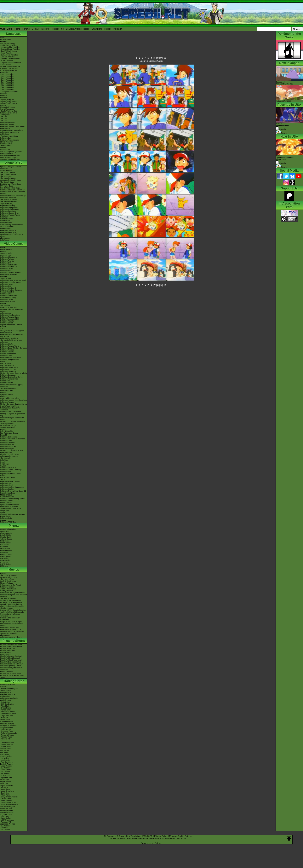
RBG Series (5, 541)
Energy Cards (6, 692)
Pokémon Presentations (9, 140)
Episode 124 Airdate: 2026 (285, 158)
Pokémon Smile (6, 294)
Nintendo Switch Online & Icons (12, 514)
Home (17, 29)
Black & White (6, 363)
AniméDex (4, 169)
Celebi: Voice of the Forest (10, 585)
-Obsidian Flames (7, 743)
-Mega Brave (5, 789)
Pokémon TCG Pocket (9, 275)
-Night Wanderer (7, 810)
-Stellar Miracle (6, 808)
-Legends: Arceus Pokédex (11, 63)
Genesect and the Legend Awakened (10, 615)
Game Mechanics (7, 109)
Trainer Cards (6, 691)
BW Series (4, 558)
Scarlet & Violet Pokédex (78, 29)
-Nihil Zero (4, 783)
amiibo (3, 512)
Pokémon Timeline (7, 123)
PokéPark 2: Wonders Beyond (12, 377)
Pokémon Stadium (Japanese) (12, 487)
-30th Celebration (7, 704)
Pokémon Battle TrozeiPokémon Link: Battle (13, 335)
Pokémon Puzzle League (10, 481)
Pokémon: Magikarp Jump (10, 315)
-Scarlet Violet (6, 747)
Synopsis (281, 163)
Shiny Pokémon (6, 203)
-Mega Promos (6, 766)
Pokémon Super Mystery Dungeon (14, 348)
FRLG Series (5, 549)
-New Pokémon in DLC (9, 157)
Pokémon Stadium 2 (8, 468)
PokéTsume (5, 240)
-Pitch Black (5, 706)
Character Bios (6, 171)
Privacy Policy (161, 836)
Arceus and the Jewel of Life (11, 602)
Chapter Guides (6, 537)
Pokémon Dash (6, 441)
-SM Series (5, 750)
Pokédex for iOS (7, 391)
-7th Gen (4, 121)
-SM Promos (5, 772)
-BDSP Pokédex (6, 61)
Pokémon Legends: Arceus (11, 282)
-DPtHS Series (6, 756)
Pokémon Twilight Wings (10, 209)
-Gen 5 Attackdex (7, 82)
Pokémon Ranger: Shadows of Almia (12, 419)
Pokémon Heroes (7, 587)
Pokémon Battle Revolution (11, 412)
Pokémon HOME (7, 284)
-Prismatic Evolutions (8, 725)
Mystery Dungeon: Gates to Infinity (14, 373)
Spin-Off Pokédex (7, 99)
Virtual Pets (5, 510)
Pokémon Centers (7, 124)
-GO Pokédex (6, 65)
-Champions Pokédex (9, 70)
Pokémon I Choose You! (10, 628)
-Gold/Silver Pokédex (8, 45)
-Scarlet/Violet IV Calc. (9, 111)
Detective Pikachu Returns (10, 273)
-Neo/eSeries (5, 760)
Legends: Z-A (5, 255)
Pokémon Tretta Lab (8, 369)
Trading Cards (14, 681)
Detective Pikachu (7, 321)
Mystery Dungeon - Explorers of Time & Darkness (12, 422)
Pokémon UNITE (7, 269)
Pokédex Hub (57, 29)
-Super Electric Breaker (9, 805)
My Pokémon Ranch (8, 425)
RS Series (4, 547)
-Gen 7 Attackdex (7, 86)
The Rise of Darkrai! (8, 599)
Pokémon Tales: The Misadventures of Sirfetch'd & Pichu (11, 234)
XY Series (4, 562)
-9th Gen (4, 117)
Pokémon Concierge (8, 230)
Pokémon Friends (7, 261)
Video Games (14, 244)
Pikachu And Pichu (7, 648)
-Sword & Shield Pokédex (10, 59)
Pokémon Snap (6, 483)
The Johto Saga (6, 176)
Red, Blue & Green (8, 477)
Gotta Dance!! (6, 654)
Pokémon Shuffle (7, 344)
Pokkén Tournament (8, 354)
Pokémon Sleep (6, 271)
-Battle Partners (6, 801)
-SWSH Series (6, 749)
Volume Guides (6, 539)
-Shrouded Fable (7, 731)
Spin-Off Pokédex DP (8, 101)
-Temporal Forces (7, 735)
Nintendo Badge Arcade (9, 360)
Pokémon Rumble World (10, 346)
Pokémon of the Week (9, 113)
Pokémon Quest (6, 323)
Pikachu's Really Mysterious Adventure (11, 669)
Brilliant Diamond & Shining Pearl (13, 280)
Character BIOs (6, 533)
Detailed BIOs (6, 535)
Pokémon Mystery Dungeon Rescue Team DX (11, 291)
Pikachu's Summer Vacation (11, 645)
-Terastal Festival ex (8, 803)
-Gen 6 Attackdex (7, 84)
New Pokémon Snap (8, 298)
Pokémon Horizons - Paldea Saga (13, 196)
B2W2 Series (5, 560)
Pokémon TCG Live (8, 302)
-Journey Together (7, 723)
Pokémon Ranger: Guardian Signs (13, 400)
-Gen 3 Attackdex (7, 78)
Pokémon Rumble (7, 402)
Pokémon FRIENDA (8, 522)
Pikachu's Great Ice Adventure (12, 664)
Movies (14, 570)
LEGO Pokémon (7, 142)
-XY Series (4, 752)
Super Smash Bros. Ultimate (11, 325)
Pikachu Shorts (14, 641)
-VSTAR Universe (7, 820)
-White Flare (5, 720)
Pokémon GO (6, 263)
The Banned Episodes (9, 201)
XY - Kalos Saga (7, 186)
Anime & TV (14, 163)
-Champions (5, 115)
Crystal (3, 466)
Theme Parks (5, 146)
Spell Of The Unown (8, 581)
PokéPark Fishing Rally (9, 456)
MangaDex (4, 531)
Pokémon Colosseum (9, 437)
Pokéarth (118, 29)
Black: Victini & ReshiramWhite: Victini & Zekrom (12, 607)
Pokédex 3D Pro (7, 383)
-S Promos (4, 828)
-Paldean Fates (6, 737)
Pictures (282, 133)
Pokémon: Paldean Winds (10, 215)
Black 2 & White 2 (7, 365)
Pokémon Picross (7, 350)
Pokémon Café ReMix (9, 265)
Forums (26, 29)
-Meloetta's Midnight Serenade (12, 612)
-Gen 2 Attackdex (7, 76)
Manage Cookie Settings (181, 836)
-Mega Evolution (6, 716)
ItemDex (3, 94)
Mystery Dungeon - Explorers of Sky (12, 415)
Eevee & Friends (7, 672)
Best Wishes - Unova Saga (11, 184)
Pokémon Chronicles (8, 198)
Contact (36, 29)
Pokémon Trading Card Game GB (13, 491)
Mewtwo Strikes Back (9, 577)
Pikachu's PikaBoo (7, 650)
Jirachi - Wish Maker (8, 589)
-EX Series (4, 758)
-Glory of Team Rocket (9, 797)
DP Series (4, 553)
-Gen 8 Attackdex (7, 88)
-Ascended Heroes (7, 712)
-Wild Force (5, 816)
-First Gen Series (7, 762)
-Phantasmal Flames (8, 714)
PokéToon (4, 217)
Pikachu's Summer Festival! (11, 656)
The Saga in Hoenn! (8, 178)
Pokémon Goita (6, 518)
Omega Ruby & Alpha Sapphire (12, 331)
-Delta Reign (5, 702)
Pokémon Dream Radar (9, 367)
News (2, 38)
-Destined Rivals (7, 721)
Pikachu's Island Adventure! (11, 660)
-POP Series (5, 776)
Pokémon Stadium (7, 489)
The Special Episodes (9, 200)
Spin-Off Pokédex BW (9, 103)
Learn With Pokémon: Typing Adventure (11, 386)
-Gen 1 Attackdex (7, 74)
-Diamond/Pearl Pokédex (10, 49)
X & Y (2, 329)
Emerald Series (6, 551)
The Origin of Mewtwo (9, 575)
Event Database (6, 153)
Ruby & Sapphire (7, 431)
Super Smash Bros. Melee (10, 474)
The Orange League (8, 174)
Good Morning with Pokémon (11, 225)
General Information (8, 529)
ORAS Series (5, 564)
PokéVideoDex (6, 223)
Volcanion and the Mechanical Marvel (12, 625)
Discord (45, 29)
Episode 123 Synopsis (282, 126)
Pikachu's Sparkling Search (11, 666)
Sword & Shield (6, 278)
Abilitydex (4, 97)
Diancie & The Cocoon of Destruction (10, 619)
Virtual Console (6, 503)
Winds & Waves (6, 249)
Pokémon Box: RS (7, 445)
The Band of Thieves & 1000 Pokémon (11, 341)
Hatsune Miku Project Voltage (12, 130)
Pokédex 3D (5, 381)
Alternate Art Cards (8, 694)
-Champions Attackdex (9, 92)
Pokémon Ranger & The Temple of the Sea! (14, 596)
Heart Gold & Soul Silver (10, 398)
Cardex (3, 105)
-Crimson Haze (6, 814)
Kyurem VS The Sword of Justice (13, 610)
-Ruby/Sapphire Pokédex (10, 47)
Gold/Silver (4, 464)
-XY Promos (5, 774)
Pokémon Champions (9, 257)
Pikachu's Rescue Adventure (11, 646)
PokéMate (4, 460)
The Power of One (7, 579)
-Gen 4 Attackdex (7, 80)
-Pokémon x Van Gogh (9, 136)
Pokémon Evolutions (8, 211)
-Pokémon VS (6, 822)
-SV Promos (5, 768)
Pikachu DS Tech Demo (9, 454)
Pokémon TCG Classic (9, 698)
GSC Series (5, 545)
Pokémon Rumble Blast (9, 379)
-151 (2, 741)
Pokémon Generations (9, 207)
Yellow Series (5, 543)
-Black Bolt (4, 718)
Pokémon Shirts (6, 144)
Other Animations (7, 227)
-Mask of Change (7, 812)
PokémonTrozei (6, 452)
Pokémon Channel (7, 443)
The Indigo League (7, 172)
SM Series (4, 566)
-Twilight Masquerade (9, 733)
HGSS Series (5, 556)
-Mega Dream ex (7, 785)
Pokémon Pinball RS (8, 447)
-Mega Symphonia (7, 791)
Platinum (4, 396)
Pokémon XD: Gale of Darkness (13, 439)
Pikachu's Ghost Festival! (10, 658)
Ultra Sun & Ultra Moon (9, 307)
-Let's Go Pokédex (7, 57)
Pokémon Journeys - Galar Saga (13, 190)
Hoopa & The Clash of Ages (11, 622)
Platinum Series (6, 554)
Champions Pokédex (101, 29)
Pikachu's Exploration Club (11, 662)
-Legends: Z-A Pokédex (9, 68)
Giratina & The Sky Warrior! (11, 600)
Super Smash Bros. (8, 493)
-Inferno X (4, 787)
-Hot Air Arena (6, 799)
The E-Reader (6, 458)
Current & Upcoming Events (11, 152)
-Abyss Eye (5, 779)
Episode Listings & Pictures (11, 167)
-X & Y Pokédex (6, 53)
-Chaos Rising (6, 708)
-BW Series (5, 754)
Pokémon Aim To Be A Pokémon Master (13, 193)
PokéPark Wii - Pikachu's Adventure (10, 409)
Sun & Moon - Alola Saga (10, 188)
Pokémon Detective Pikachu (11, 637)
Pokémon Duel (6, 356)
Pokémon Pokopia (7, 259)
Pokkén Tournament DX (9, 319)
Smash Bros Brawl (7, 427)
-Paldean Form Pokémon (10, 159)
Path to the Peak (7, 219)
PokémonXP (5, 128)
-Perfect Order (6, 710)
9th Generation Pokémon (10, 155)
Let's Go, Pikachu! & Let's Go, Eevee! (12, 310)
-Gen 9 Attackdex (7, 90)
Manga (14, 526)
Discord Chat (5, 150)
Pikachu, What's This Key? (11, 674)
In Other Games (6, 501)
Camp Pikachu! (6, 652)
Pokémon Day (6, 138)
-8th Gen (4, 119)
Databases (14, 34)
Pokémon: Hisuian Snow (10, 213)
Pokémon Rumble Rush (9, 317)
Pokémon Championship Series (12, 126)
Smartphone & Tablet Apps (10, 508)
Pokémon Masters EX (9, 267)
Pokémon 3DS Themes (9, 506)
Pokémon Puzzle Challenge (11, 470)
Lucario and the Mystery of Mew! (13, 593)
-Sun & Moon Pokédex (9, 55)
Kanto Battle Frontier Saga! (11, 180)
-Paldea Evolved (7, 745)
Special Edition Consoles (10, 505)
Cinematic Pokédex (8, 107)
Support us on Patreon (151, 843)
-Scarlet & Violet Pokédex (10, 67)
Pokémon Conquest (8, 375)
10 (165, 58)
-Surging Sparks (6, 727)
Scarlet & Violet (6, 253)
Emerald (3, 435)
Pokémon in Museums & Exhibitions (10, 133)
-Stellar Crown (6, 729)
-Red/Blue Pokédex (8, 43)
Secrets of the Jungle (8, 633)
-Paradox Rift (5, 739)
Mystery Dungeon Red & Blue (12, 450)
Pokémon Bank (6, 333)
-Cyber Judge (5, 818)
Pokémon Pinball (7, 485)
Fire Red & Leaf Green (9, 433)
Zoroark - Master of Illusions (11, 604)
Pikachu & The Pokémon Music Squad (12, 676)
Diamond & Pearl (7, 394)
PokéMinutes (5, 221)
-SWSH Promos (6, 770)
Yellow (3, 479)
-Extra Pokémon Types (9, 689)
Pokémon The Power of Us (11, 629)
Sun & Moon (5, 305)
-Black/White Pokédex (9, 51)
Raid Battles (5, 696)
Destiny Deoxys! (6, 591)
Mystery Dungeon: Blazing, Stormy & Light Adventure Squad (14, 405)
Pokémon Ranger (7, 448)
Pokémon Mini (6, 472)
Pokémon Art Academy (9, 338)
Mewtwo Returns (7, 583)
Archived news (6, 39)
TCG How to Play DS (8, 389)
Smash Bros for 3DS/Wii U (10, 358)
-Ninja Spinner (6, 781)
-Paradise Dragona (8, 807)
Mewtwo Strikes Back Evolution (12, 631)
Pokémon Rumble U (8, 371)
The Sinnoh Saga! (7, 182)
